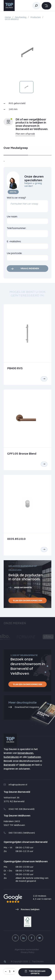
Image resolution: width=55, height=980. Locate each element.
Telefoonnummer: (17, 228)
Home (8, 17)
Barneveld (9, 765)
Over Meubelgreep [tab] (16, 148)
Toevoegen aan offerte (35, 972)
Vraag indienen (30, 268)
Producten (36, 17)
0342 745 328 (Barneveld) (19, 809)
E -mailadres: (14, 241)
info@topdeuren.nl (15, 785)
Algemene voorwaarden (27, 950)
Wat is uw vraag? (16, 198)
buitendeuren (11, 757)
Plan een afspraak (25, 134)
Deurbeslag (21, 17)
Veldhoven (25, 765)
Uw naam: (12, 217)
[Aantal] (10, 971)
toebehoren (34, 757)
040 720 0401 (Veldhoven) (19, 833)
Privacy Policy (27, 952)
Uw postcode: (15, 253)
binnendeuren (25, 753)
